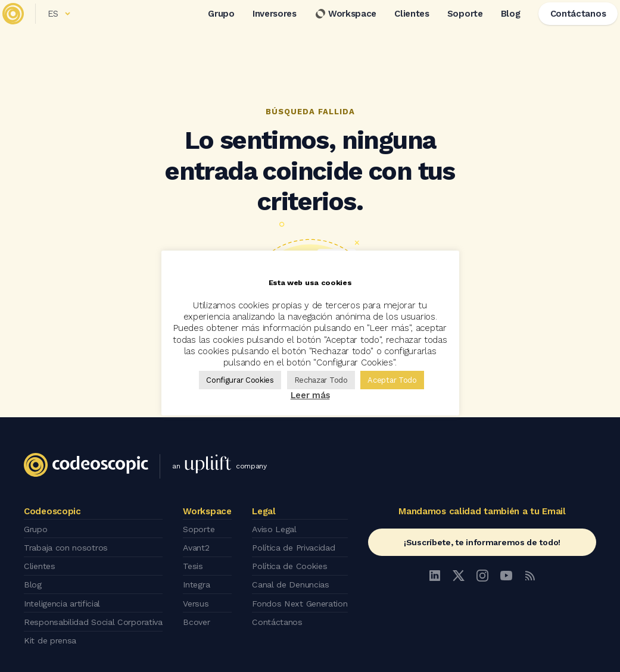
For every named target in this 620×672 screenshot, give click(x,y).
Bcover (202, 611)
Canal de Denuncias (292, 578)
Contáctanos (277, 611)
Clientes (396, 29)
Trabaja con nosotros (69, 545)
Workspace (330, 29)
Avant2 (201, 545)
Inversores (259, 29)
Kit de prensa (52, 628)
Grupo (206, 29)
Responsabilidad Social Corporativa (98, 611)
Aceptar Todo (392, 380)
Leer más (310, 395)
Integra (202, 578)
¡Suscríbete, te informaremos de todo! (482, 542)
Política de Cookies (290, 561)
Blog (495, 29)
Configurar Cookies (240, 380)
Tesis (197, 561)
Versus (201, 595)
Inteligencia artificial (66, 595)
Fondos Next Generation (302, 595)
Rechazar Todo (321, 380)
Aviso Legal (275, 528)
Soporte (450, 29)
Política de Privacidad (295, 545)
